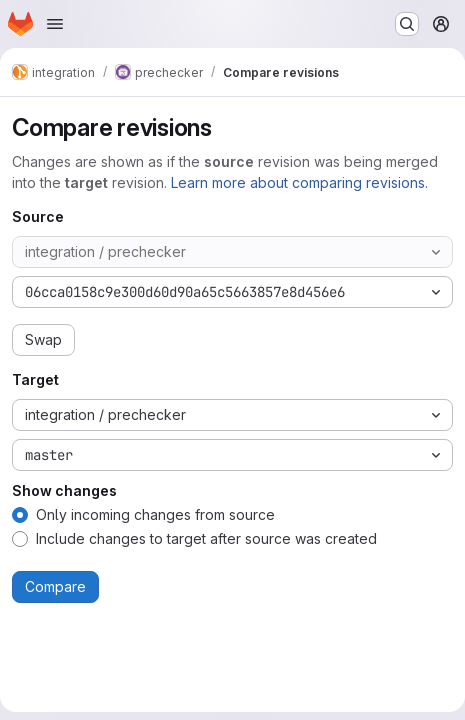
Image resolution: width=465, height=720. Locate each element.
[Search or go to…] (407, 24)
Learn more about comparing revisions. (299, 182)
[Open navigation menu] (55, 24)
